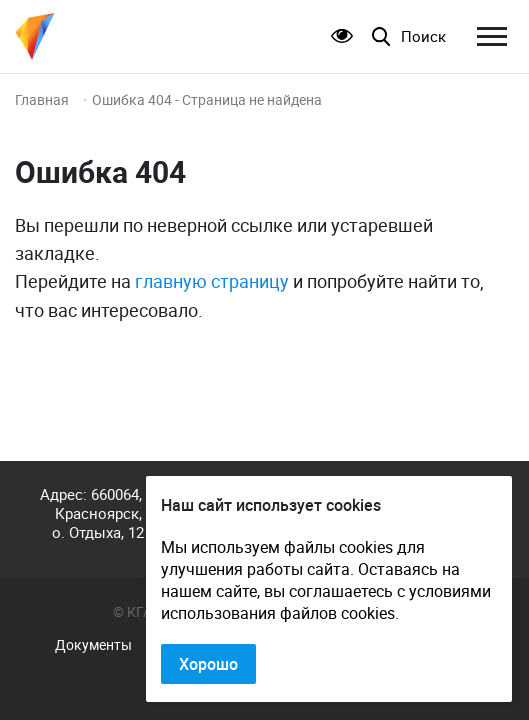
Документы (93, 645)
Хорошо (208, 664)
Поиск (423, 36)
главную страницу (212, 281)
